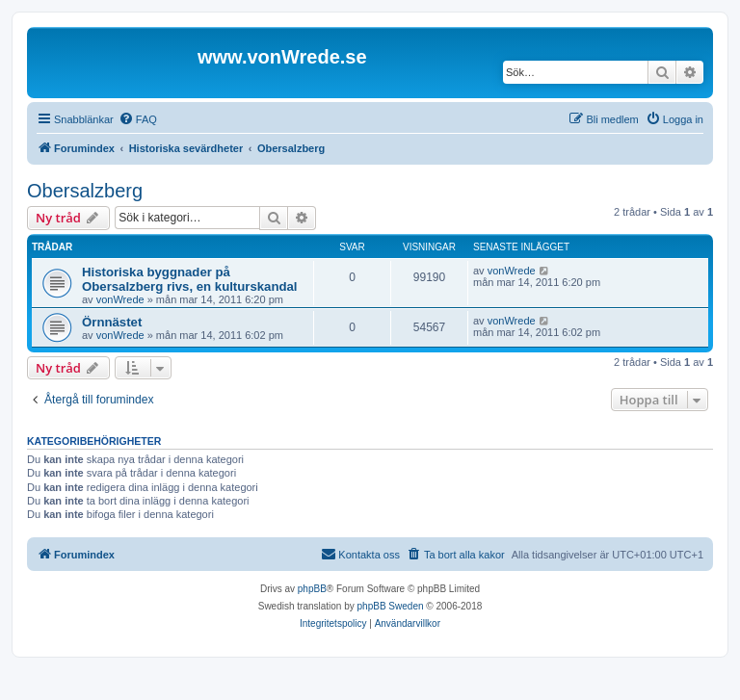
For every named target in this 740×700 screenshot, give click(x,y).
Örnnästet (112, 322)
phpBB (312, 589)
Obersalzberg (85, 191)
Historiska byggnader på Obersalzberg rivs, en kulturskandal (190, 279)
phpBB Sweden (391, 606)
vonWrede (120, 299)
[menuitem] (138, 119)
